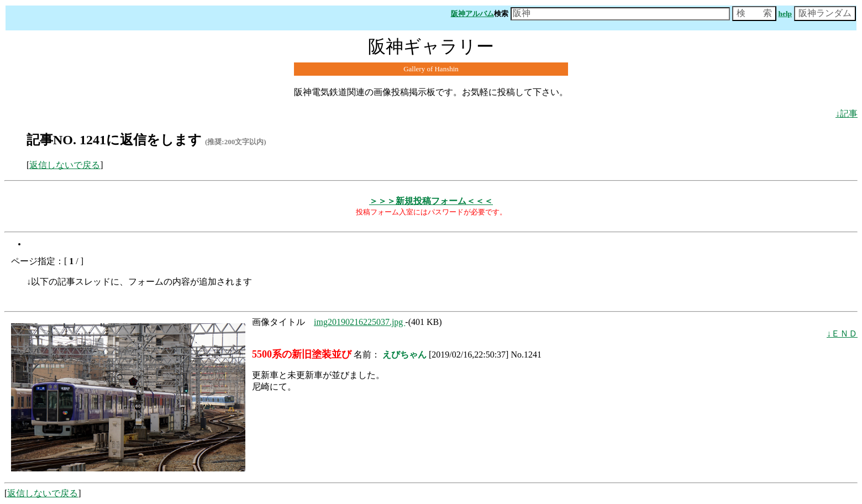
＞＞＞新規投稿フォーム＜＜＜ (431, 201)
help (785, 14)
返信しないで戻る (65, 165)
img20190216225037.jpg (359, 322)
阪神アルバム (472, 14)
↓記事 (847, 114)
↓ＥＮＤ (842, 334)
